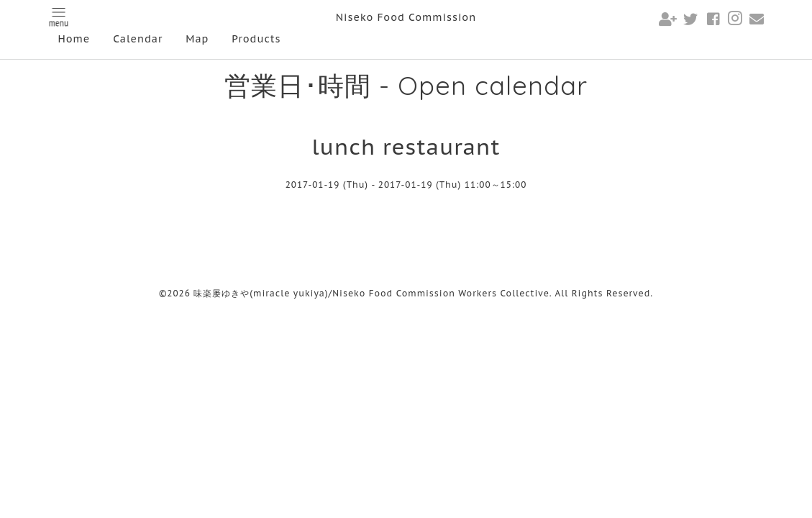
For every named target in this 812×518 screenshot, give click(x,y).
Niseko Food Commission (406, 17)
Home (74, 39)
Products (256, 39)
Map (197, 39)
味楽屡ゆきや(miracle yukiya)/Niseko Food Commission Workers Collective (371, 293)
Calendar (138, 39)
